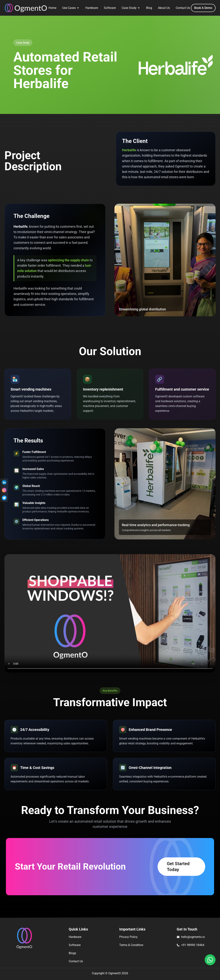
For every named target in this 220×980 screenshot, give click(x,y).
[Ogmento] (26, 8)
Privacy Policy (128, 937)
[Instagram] (4, 490)
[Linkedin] (4, 482)
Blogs (72, 953)
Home (52, 8)
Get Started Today (178, 867)
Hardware (92, 8)
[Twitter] (4, 498)
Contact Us (183, 8)
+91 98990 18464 (193, 945)
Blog (149, 8)
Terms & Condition (131, 945)
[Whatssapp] (210, 960)
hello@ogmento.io (193, 937)
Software (110, 8)
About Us (164, 8)
